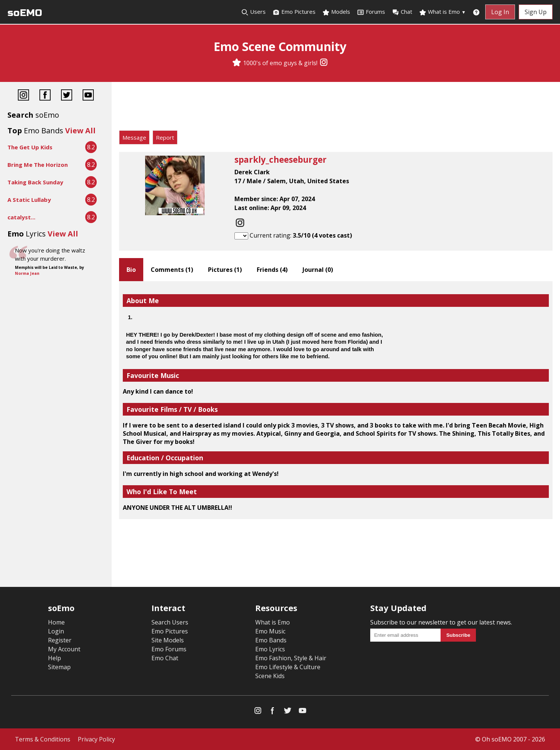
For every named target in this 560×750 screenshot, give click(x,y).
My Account (64, 649)
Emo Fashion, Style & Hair (291, 658)
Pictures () (225, 270)
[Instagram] (324, 63)
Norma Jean (27, 273)
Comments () (172, 270)
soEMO (25, 13)
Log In (500, 12)
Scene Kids (270, 676)
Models (336, 12)
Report (165, 137)
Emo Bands (271, 640)
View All (80, 131)
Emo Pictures (294, 12)
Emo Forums (169, 649)
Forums (371, 12)
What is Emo (442, 12)
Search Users (170, 622)
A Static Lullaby (29, 200)
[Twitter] (67, 96)
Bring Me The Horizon (38, 165)
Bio (131, 270)
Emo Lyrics (270, 649)
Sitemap (59, 667)
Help (55, 658)
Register (60, 640)
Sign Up (536, 12)
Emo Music (270, 631)
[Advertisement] (336, 108)
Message (134, 137)
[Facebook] (45, 96)
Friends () (272, 270)
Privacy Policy (96, 739)
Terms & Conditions (43, 739)
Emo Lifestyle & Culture (288, 667)
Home (56, 622)
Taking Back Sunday (35, 182)
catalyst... (21, 217)
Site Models (168, 640)
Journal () (318, 270)
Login (56, 631)
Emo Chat (165, 658)
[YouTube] (88, 96)
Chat (402, 12)
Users (253, 12)
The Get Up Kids (30, 147)
